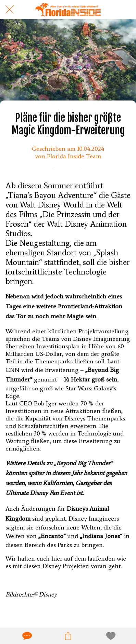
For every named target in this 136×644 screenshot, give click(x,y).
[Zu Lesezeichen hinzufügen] (110, 636)
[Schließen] (10, 10)
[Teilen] (68, 636)
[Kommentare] (26, 636)
